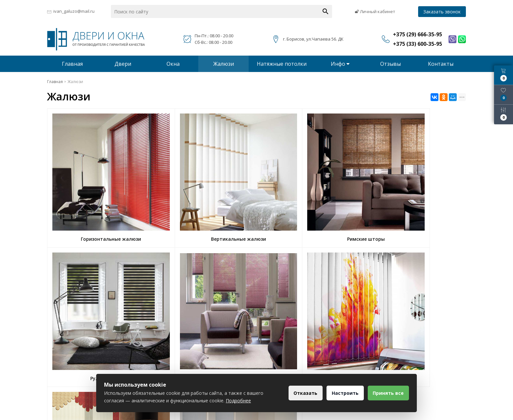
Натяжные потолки (282, 64)
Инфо (340, 64)
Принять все (387, 393)
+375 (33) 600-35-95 (221, 373)
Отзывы (390, 64)
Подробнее (238, 401)
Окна (173, 64)
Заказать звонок (442, 12)
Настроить (342, 393)
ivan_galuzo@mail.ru (74, 11)
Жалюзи (224, 64)
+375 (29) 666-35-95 (221, 364)
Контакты (441, 64)
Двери (123, 64)
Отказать (300, 393)
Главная (72, 64)
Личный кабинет (375, 11)
